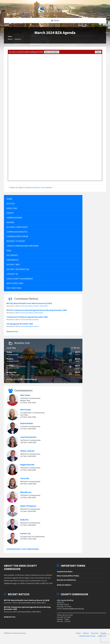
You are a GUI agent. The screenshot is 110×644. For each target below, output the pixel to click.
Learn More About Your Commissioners (23, 550)
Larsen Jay (25, 535)
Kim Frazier (26, 411)
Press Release (47, 189)
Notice (37, 307)
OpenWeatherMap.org (28, 381)
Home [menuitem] (78, 634)
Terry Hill (25, 480)
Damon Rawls (27, 425)
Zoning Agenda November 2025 (20, 325)
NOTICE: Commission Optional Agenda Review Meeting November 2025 (37, 311)
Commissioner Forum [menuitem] (87, 637)
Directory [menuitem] (95, 634)
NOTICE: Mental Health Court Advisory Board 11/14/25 (29, 305)
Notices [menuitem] (86, 634)
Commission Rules (65, 573)
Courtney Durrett (28, 438)
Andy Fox (24, 521)
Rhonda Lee (26, 493)
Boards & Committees (66, 581)
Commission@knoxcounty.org (73, 610)
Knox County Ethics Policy (68, 577)
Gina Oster (25, 396)
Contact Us (8, 585)
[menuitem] (43, 200)
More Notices (12, 333)
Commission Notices (32, 189)
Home (10, 41)
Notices (18, 41)
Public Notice (44, 307)
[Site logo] (55, 14)
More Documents (64, 586)
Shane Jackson (27, 452)
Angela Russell (27, 466)
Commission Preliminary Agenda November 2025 (27, 318)
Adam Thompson (28, 507)
